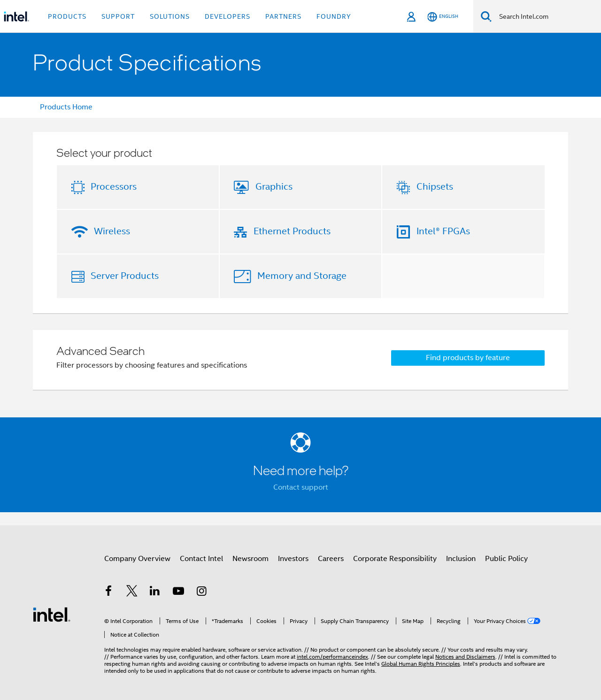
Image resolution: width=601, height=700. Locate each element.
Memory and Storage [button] (302, 276)
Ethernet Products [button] (292, 231)
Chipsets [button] (435, 187)
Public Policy (506, 559)
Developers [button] (227, 16)
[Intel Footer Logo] (52, 614)
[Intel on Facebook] (108, 592)
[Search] (486, 16)
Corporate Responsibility (395, 559)
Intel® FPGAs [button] (443, 231)
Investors (293, 559)
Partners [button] (283, 16)
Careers (331, 559)
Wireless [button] (112, 231)
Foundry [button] (334, 16)
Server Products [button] (125, 276)
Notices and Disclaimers (465, 657)
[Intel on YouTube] (178, 592)
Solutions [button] (170, 16)
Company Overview (137, 559)
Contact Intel (201, 559)
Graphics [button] (274, 187)
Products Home (66, 107)
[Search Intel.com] (546, 16)
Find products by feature (468, 358)
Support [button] (118, 16)
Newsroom (250, 559)
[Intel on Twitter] (132, 592)
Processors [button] (114, 187)
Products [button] (67, 16)
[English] (443, 17)
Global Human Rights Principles (421, 664)
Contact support (301, 487)
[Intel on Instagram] (201, 592)
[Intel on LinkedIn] (155, 592)
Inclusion (461, 559)
